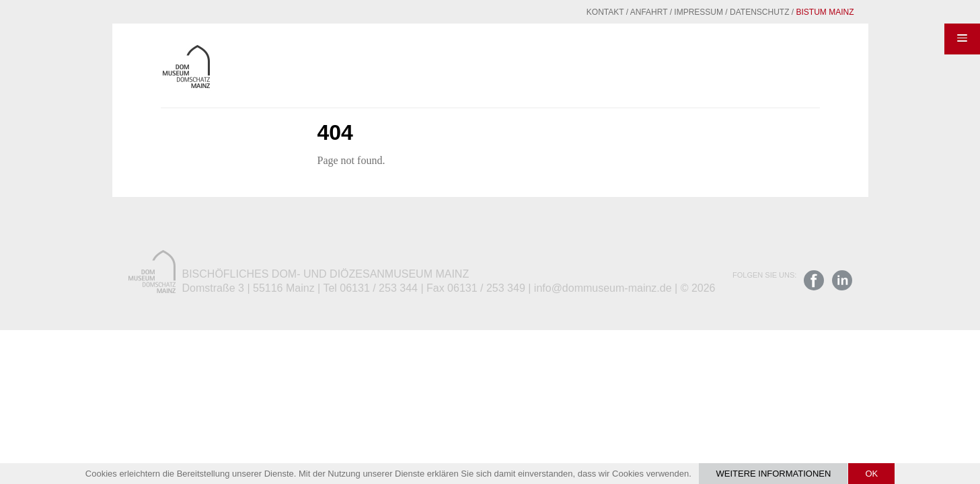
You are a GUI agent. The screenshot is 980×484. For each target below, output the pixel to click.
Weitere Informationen (773, 474)
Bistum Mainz (792, 12)
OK (871, 474)
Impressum (666, 12)
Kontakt (572, 12)
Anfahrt (616, 12)
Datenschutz (726, 12)
